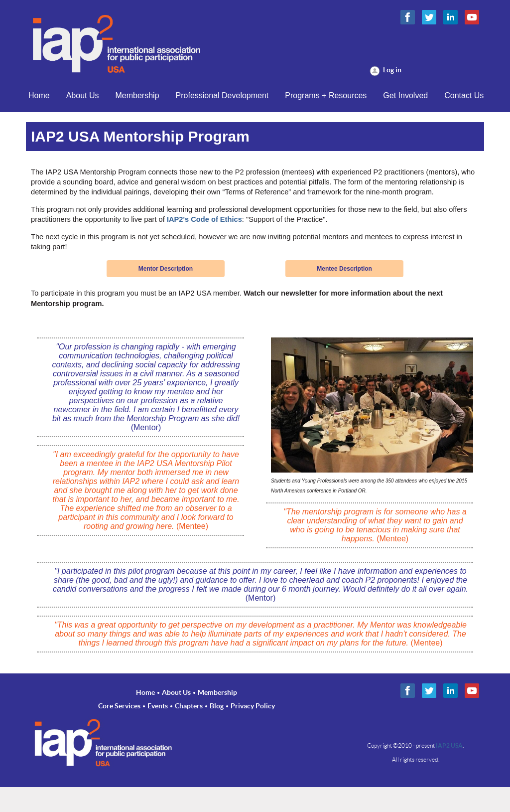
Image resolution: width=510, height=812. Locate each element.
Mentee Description (344, 269)
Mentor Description (166, 269)
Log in (392, 70)
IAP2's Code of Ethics (204, 219)
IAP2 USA (449, 745)
